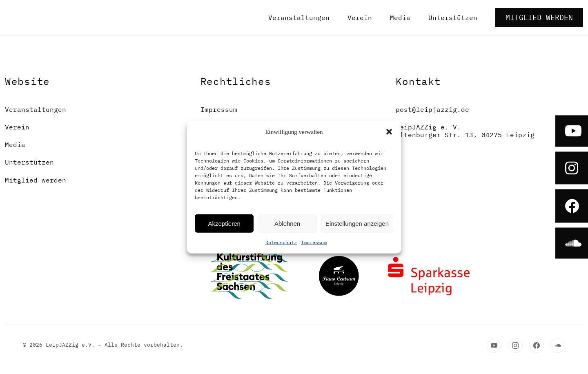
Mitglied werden (539, 17)
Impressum (314, 242)
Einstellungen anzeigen (357, 223)
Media (400, 18)
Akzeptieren (224, 223)
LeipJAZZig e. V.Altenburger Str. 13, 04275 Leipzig (465, 131)
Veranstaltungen (299, 18)
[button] (389, 132)
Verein (360, 18)
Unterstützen (453, 18)
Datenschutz (281, 242)
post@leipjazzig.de (432, 110)
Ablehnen (287, 223)
